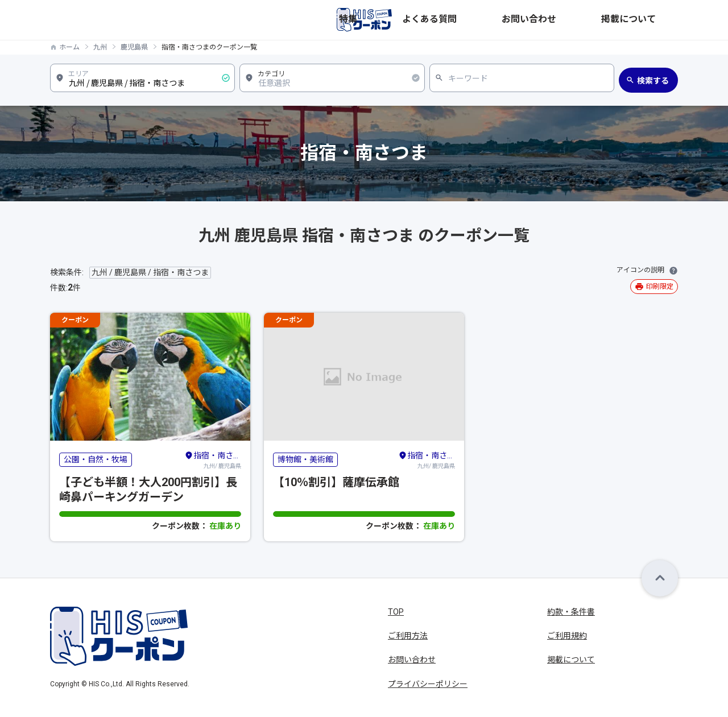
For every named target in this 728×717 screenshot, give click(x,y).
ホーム (69, 47)
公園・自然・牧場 (96, 459)
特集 (486, 20)
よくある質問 (531, 20)
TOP (396, 612)
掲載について (654, 20)
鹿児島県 (134, 47)
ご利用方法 (408, 636)
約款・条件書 (571, 612)
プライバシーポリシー (428, 684)
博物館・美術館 (305, 459)
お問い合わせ (593, 20)
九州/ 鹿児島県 (213, 459)
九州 (100, 47)
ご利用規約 (567, 636)
